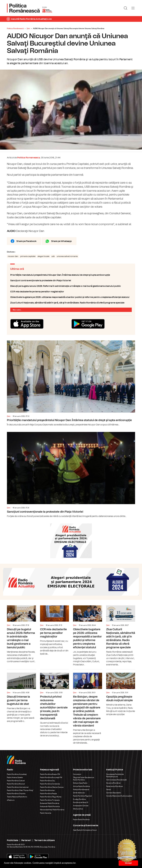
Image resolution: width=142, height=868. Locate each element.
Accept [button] (128, 863)
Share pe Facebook (26, 241)
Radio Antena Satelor (15, 777)
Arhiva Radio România (81, 786)
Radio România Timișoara (50, 800)
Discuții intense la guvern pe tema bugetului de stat (21, 696)
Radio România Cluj (47, 781)
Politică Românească (81, 790)
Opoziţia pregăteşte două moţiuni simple (121, 693)
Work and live (78, 809)
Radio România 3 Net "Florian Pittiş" (20, 790)
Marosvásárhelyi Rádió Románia (52, 810)
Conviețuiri (77, 774)
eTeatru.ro (11, 800)
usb (53, 256)
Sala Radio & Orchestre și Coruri (85, 830)
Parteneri (26, 840)
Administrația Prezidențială (116, 780)
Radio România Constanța (50, 784)
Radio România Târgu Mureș (51, 797)
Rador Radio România (81, 820)
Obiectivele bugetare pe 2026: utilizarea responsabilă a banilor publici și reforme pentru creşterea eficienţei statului (71, 297)
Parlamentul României (115, 786)
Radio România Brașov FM (50, 774)
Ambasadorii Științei (81, 806)
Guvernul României (113, 783)
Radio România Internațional (18, 787)
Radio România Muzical (16, 784)
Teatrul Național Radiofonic (17, 797)
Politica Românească (15, 28)
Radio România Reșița (48, 794)
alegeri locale (43, 256)
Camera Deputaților (114, 793)
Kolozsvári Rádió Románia (50, 806)
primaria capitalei (28, 256)
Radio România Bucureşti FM (51, 777)
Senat (109, 790)
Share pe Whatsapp (61, 241)
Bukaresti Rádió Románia (50, 803)
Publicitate (13, 840)
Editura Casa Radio (80, 783)
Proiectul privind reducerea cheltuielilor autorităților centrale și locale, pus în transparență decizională (55, 703)
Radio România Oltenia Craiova (52, 787)
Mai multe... (17, 310)
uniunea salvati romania (67, 256)
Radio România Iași (47, 790)
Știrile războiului (79, 793)
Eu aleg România (79, 799)
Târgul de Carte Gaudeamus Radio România (84, 779)
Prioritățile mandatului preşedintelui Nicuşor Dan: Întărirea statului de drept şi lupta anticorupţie (71, 275)
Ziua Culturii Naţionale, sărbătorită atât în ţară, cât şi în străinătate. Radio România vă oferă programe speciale (71, 303)
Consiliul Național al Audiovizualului (119, 796)
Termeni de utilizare (44, 840)
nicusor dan (13, 256)
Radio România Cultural (16, 781)
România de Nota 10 (81, 802)
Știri (28, 28)
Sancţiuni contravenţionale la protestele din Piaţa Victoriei (71, 281)
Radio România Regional (82, 796)
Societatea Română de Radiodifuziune (115, 775)
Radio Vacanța (46, 813)
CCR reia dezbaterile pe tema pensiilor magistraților (71, 292)
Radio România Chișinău (16, 794)
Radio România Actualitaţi (17, 774)
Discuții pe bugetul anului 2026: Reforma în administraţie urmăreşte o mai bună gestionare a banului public (71, 286)
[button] (77, 863)
